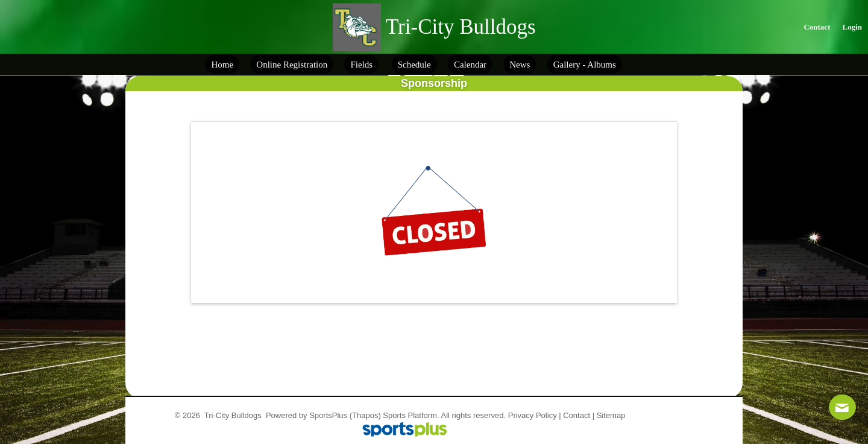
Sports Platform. (411, 415)
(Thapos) (365, 415)
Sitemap (611, 415)
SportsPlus (328, 415)
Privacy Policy (533, 415)
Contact (577, 415)
